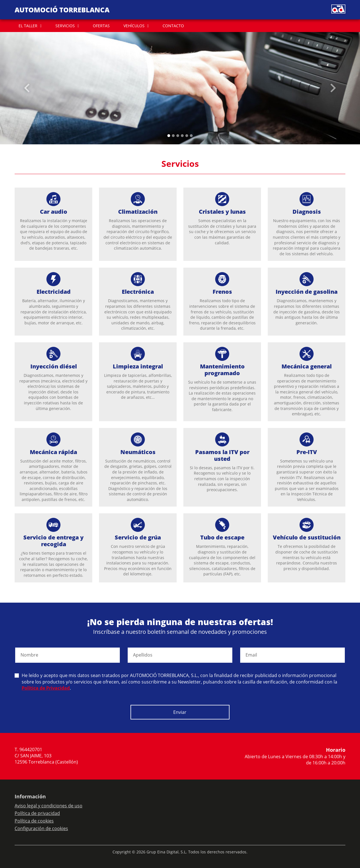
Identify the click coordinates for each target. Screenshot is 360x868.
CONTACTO (173, 26)
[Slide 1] (173, 136)
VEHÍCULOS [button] (134, 26)
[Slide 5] (191, 136)
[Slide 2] (178, 136)
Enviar (180, 712)
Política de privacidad (37, 813)
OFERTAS (101, 26)
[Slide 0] (169, 136)
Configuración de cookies (41, 828)
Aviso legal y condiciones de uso (49, 806)
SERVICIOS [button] (65, 26)
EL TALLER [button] (28, 26)
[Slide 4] (187, 136)
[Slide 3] (182, 136)
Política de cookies (34, 821)
